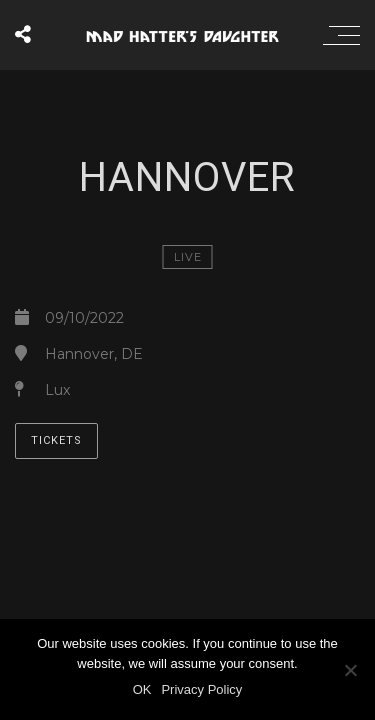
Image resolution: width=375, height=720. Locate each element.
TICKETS (56, 440)
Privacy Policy (201, 689)
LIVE (188, 257)
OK (142, 689)
